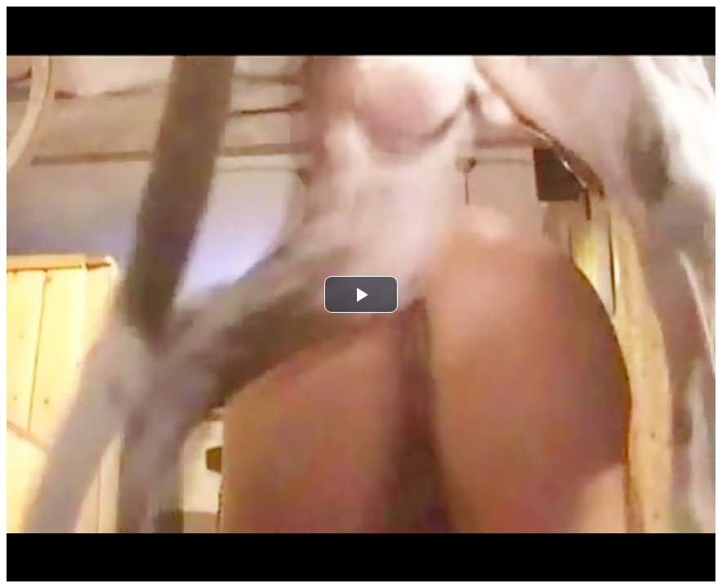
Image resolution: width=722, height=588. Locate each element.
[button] (361, 294)
